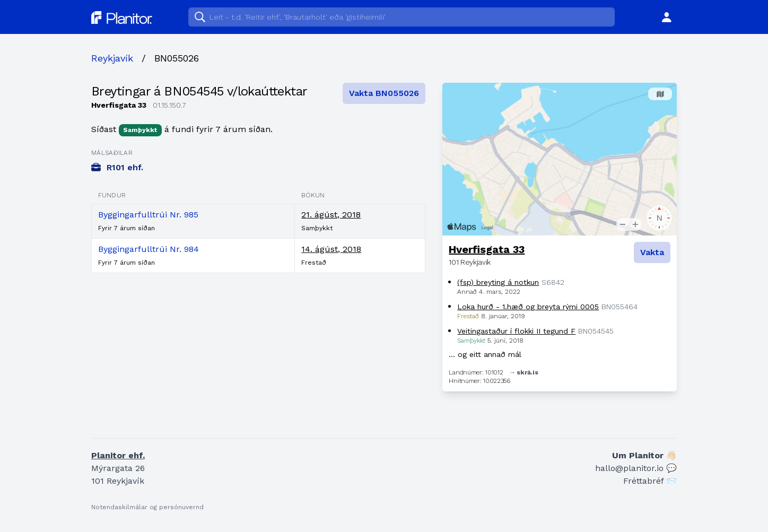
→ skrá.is (523, 372)
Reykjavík (112, 58)
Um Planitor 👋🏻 (644, 455)
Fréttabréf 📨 (650, 481)
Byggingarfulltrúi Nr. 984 (149, 249)
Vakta (652, 252)
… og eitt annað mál (485, 354)
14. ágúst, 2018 (331, 249)
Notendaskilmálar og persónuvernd (147, 507)
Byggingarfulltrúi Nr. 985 (148, 215)
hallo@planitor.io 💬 (636, 468)
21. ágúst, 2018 (331, 215)
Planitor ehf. (118, 455)
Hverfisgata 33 (487, 249)
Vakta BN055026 (384, 93)
